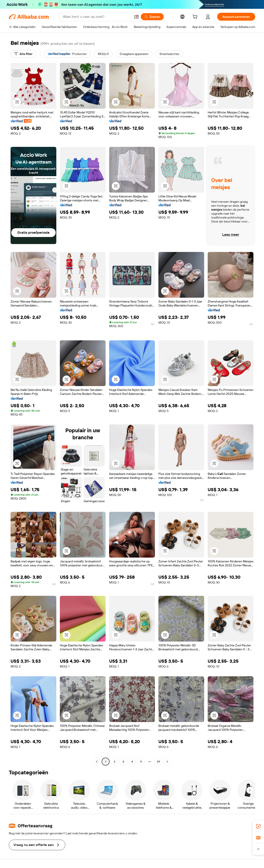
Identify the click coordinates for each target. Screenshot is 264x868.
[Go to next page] (167, 762)
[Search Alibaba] (97, 17)
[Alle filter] (23, 54)
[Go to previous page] (97, 762)
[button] (136, 17)
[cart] (196, 17)
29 (158, 762)
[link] (258, 826)
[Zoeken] (152, 17)
